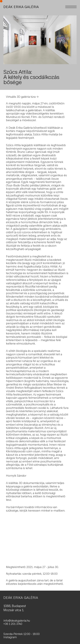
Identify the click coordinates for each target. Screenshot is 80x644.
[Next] (58, 40)
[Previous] (22, 40)
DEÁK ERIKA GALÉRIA (21, 7)
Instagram (10, 637)
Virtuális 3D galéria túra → (22, 97)
